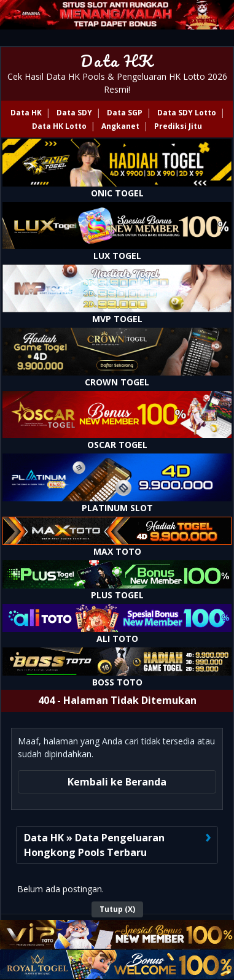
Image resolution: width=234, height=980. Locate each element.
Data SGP (125, 113)
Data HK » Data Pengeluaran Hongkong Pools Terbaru (94, 845)
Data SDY (74, 113)
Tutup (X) (117, 909)
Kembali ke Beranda (117, 782)
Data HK (117, 61)
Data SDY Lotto (187, 113)
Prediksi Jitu (178, 126)
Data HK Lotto (59, 126)
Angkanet (120, 126)
